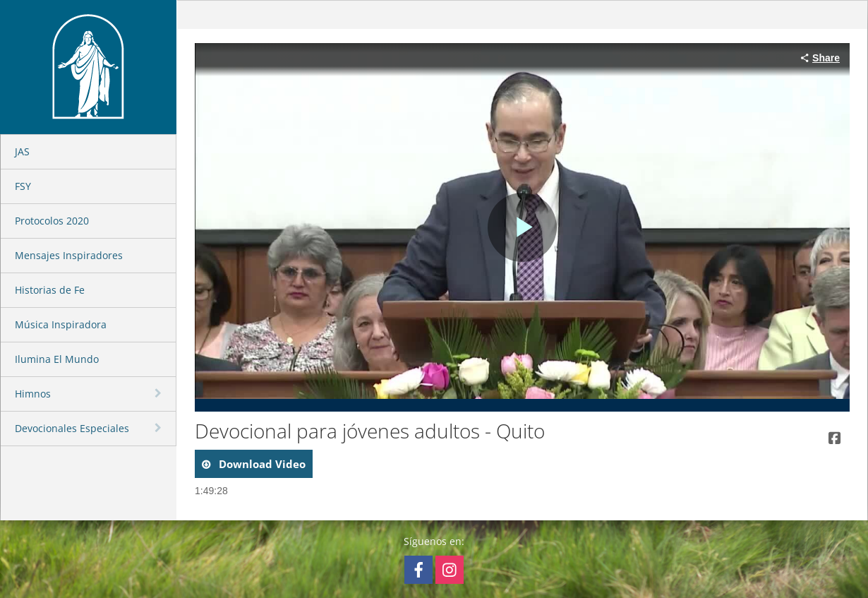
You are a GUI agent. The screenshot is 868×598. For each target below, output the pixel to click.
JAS (22, 151)
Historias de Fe (50, 290)
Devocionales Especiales (72, 428)
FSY (23, 186)
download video (261, 464)
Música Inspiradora (61, 324)
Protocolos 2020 (52, 221)
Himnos (33, 394)
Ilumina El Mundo (57, 359)
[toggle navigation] (159, 393)
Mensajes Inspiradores (69, 255)
